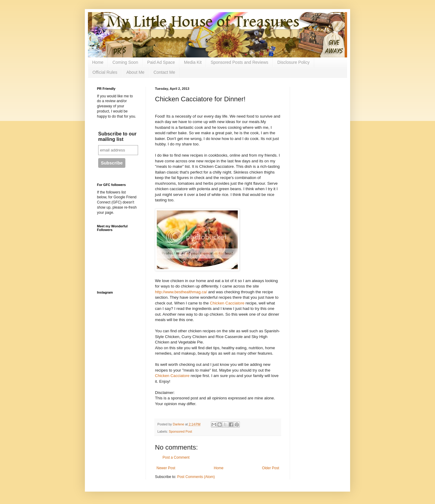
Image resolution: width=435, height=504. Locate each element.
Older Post (271, 468)
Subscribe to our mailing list (117, 137)
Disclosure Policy (293, 62)
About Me (135, 72)
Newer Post (166, 468)
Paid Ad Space (161, 62)
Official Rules (105, 72)
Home (98, 62)
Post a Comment (176, 457)
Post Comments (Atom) (196, 477)
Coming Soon (125, 62)
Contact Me (164, 72)
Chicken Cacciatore (227, 303)
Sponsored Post (180, 431)
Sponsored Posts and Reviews (239, 62)
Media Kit (193, 62)
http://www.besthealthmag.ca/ (181, 292)
